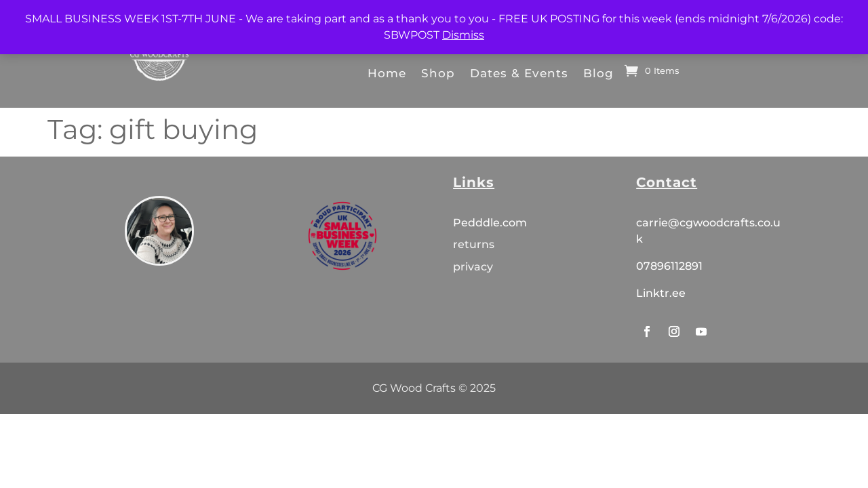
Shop (438, 73)
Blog (598, 73)
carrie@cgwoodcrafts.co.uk (708, 231)
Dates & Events (519, 73)
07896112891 (669, 266)
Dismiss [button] (463, 35)
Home (387, 73)
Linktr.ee (661, 293)
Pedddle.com (491, 223)
